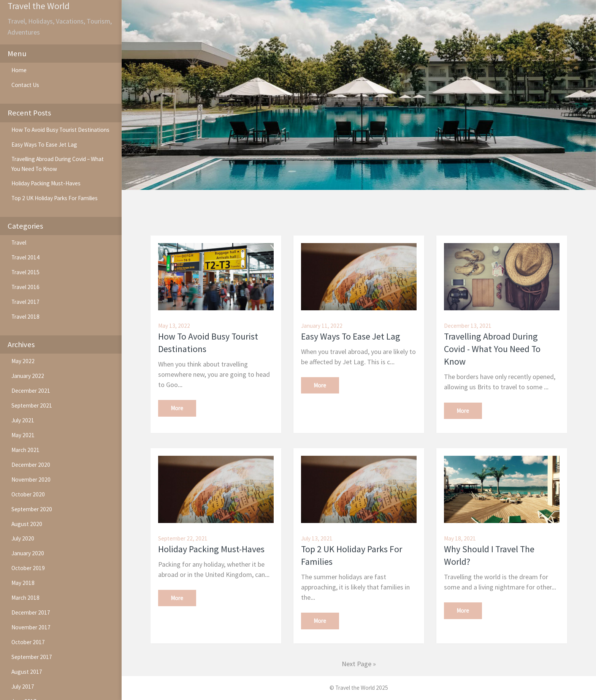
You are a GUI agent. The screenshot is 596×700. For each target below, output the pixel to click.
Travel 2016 (25, 287)
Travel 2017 (25, 302)
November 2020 (31, 480)
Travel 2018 (25, 317)
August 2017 (27, 672)
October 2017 (28, 642)
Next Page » (359, 664)
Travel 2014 (25, 257)
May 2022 (23, 361)
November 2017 (31, 627)
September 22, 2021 (183, 538)
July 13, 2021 (317, 538)
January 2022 (28, 376)
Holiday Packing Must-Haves (46, 183)
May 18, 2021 (460, 538)
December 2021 (31, 391)
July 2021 (23, 420)
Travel (19, 243)
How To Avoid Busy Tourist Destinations (60, 130)
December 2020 (31, 465)
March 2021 (25, 450)
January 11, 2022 (322, 326)
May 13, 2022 (174, 326)
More (177, 408)
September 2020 (32, 509)
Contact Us (25, 85)
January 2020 (28, 553)
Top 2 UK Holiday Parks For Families (55, 198)
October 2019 (28, 568)
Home (19, 70)
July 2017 (23, 687)
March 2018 (25, 598)
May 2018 (23, 583)
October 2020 (28, 494)
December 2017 (31, 612)
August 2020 (27, 524)
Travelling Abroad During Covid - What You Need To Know (492, 349)
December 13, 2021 (468, 326)
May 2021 (23, 435)
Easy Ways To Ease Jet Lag (44, 145)
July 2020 (23, 538)
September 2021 (32, 405)
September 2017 (32, 657)
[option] (359, 95)
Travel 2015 (25, 272)
